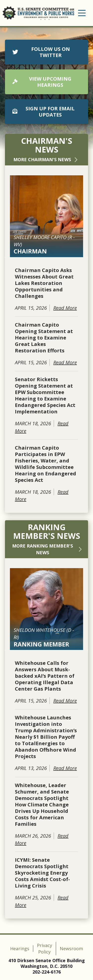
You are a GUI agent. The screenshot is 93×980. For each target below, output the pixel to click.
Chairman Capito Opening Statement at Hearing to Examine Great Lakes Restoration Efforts (44, 338)
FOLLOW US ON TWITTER (41, 52)
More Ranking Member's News (48, 549)
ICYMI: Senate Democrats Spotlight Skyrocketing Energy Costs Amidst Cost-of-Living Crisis (42, 873)
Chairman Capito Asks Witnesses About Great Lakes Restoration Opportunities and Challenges (44, 283)
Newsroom (71, 949)
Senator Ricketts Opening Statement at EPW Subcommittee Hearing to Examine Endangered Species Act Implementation (45, 396)
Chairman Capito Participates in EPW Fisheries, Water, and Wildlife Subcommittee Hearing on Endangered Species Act (46, 464)
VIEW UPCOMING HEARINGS (42, 82)
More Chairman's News (46, 159)
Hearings (20, 949)
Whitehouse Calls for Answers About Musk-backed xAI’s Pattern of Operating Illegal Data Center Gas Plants (45, 676)
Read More (65, 308)
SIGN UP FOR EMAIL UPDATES (44, 112)
